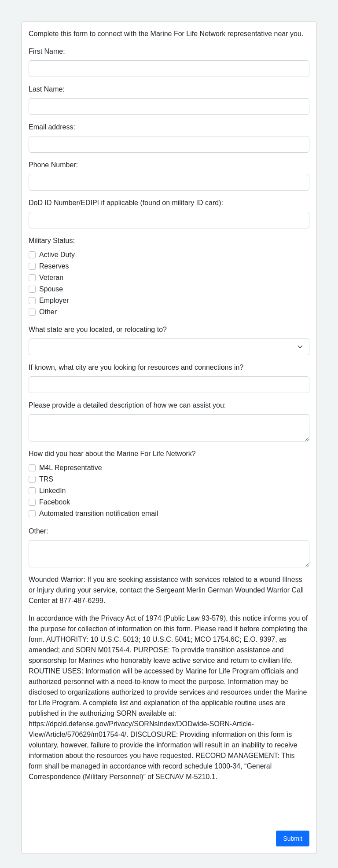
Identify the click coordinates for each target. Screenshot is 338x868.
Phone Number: (53, 165)
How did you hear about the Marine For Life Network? (112, 454)
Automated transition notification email (99, 513)
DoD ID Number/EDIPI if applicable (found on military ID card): (126, 203)
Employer (54, 300)
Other (48, 312)
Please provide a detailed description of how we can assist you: (127, 405)
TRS (46, 479)
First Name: (47, 51)
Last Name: (47, 89)
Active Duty (57, 255)
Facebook (55, 502)
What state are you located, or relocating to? (98, 329)
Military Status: (52, 241)
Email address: (52, 127)
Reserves (54, 266)
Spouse (51, 289)
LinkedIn (53, 491)
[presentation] (96, 806)
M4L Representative (71, 468)
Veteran (51, 278)
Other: (38, 531)
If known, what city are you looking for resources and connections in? (136, 367)
